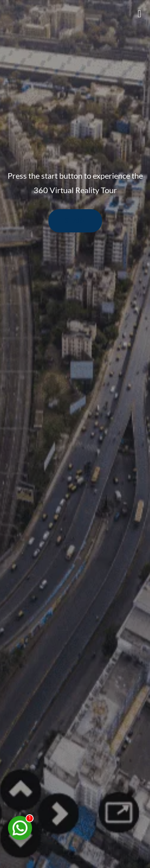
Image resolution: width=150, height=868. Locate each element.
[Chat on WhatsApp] (20, 828)
